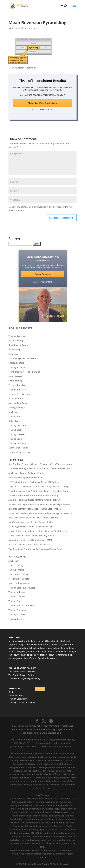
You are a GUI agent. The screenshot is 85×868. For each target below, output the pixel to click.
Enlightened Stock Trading (36, 864)
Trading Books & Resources (22, 588)
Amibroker (14, 412)
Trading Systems (17, 336)
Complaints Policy (46, 729)
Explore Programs (42, 274)
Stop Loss (13, 354)
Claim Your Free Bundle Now (43, 103)
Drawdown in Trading (19, 345)
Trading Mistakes (17, 434)
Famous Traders (16, 570)
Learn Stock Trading (18, 448)
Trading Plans (15, 417)
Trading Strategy (17, 367)
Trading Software (17, 614)
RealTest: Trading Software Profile (25, 477)
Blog (11, 692)
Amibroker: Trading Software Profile (26, 473)
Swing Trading (15, 381)
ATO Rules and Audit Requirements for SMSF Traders (35, 500)
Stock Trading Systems (19, 583)
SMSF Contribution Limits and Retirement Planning (33, 495)
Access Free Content (42, 282)
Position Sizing (16, 340)
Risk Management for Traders (23, 358)
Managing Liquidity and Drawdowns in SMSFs (31, 540)
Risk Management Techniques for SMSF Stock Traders (35, 509)
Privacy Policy (36, 726)
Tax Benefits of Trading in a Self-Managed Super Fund (35, 549)
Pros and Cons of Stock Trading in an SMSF (30, 544)
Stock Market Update (19, 579)
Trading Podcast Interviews (22, 606)
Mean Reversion (16, 376)
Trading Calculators (18, 425)
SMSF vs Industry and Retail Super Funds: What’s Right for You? (40, 504)
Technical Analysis (17, 385)
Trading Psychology (18, 443)
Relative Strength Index (20, 394)
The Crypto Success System (22, 675)
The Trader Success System (22, 672)
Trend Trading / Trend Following (24, 372)
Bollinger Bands (16, 399)
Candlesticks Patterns (19, 452)
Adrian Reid (17, 28)
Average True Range (18, 403)
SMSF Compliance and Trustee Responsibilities (31, 522)
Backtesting (14, 349)
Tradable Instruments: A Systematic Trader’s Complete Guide (38, 491)
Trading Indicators (17, 390)
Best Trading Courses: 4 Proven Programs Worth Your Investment (40, 464)
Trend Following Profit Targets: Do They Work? (31, 536)
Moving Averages (17, 408)
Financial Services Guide (50, 733)
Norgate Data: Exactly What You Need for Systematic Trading (38, 486)
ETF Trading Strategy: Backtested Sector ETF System (34, 482)
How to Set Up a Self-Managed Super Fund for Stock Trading (38, 531)
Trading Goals (15, 439)
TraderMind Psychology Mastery (24, 679)
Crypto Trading (16, 565)
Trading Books (15, 430)
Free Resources (16, 695)
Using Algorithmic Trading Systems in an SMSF (31, 527)
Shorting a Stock (16, 363)
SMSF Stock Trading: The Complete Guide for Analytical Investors (40, 513)
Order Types (15, 421)
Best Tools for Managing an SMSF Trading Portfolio (33, 518)
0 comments (31, 28)
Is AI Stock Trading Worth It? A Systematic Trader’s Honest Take (39, 469)
